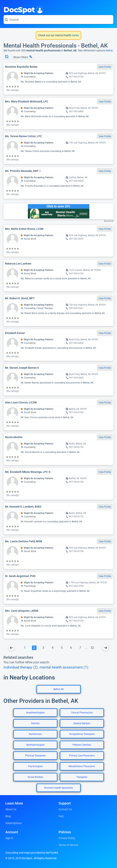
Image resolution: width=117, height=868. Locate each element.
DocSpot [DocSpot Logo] (23, 9)
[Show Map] (7, 57)
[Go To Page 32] (92, 648)
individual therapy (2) (21, 667)
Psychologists (35, 766)
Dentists (35, 723)
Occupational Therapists (82, 734)
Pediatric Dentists (82, 745)
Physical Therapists (35, 756)
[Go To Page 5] (62, 648)
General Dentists (82, 723)
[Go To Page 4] (53, 648)
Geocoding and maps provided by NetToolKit (32, 853)
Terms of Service (68, 845)
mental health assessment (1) (64, 667)
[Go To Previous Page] (12, 648)
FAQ (61, 816)
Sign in (9, 838)
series (75, 35)
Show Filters (23, 57)
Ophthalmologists (35, 745)
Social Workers (35, 777)
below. (110, 50)
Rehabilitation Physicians (82, 766)
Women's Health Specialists (58, 788)
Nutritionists (35, 734)
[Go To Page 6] (71, 648)
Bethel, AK (59, 689)
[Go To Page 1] (25, 648)
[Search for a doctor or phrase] (58, 20)
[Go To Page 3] (43, 648)
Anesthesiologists (35, 713)
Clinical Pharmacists (82, 713)
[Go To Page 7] (80, 648)
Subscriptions (14, 823)
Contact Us (65, 809)
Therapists (82, 777)
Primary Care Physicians (82, 756)
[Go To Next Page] (105, 648)
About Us (11, 809)
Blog (8, 816)
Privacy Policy (67, 838)
